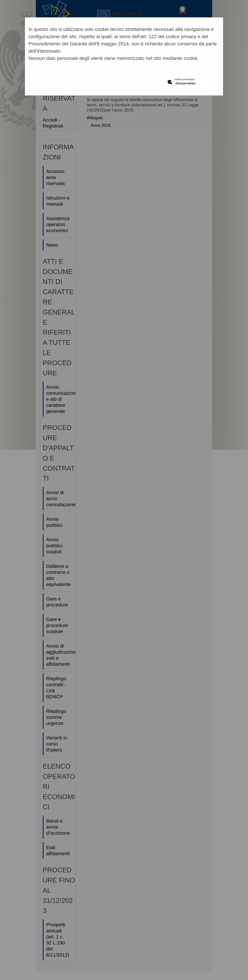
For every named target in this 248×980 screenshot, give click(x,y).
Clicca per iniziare (185, 83)
